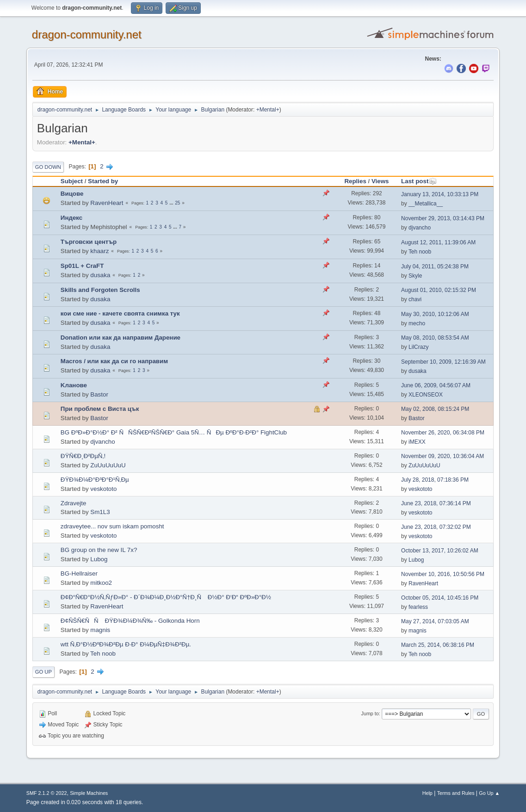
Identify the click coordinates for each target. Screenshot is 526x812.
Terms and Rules (456, 793)
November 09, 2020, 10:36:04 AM (442, 456)
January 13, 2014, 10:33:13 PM (440, 194)
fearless (418, 607)
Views (380, 181)
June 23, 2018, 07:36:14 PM (436, 503)
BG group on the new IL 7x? (99, 550)
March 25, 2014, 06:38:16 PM (438, 645)
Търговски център (89, 242)
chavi (415, 299)
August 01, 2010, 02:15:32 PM (439, 290)
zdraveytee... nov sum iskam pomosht (112, 526)
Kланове (74, 385)
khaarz (99, 251)
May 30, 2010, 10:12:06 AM (435, 314)
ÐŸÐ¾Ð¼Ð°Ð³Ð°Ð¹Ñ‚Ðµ (95, 480)
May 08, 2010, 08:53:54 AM (435, 338)
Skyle (415, 276)
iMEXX (417, 442)
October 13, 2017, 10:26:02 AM (440, 551)
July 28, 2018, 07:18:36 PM (435, 480)
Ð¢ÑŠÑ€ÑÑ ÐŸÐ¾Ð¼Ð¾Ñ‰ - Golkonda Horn (130, 621)
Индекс (71, 218)
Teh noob (420, 252)
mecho (417, 323)
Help (427, 793)
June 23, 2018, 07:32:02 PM (436, 527)
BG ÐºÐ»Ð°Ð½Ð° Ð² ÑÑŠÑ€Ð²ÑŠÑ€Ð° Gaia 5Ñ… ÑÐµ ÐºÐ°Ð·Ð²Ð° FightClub (174, 432)
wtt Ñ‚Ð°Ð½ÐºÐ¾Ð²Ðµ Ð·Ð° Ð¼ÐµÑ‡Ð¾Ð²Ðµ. (126, 644)
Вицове (72, 194)
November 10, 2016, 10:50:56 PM (443, 574)
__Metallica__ (426, 204)
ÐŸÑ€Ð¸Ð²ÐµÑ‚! (83, 456)
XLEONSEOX (426, 395)
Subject (72, 181)
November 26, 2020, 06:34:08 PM (443, 433)
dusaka (100, 275)
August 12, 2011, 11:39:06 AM (438, 242)
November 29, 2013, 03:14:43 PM (443, 218)
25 (177, 203)
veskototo (103, 489)
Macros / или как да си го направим (114, 361)
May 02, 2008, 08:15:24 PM (435, 409)
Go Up (43, 672)
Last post (419, 181)
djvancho (420, 228)
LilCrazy (418, 347)
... (172, 203)
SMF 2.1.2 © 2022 (47, 793)
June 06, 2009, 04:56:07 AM (436, 385)
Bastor (99, 394)
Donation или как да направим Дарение (121, 338)
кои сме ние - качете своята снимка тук (120, 313)
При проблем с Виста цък (100, 409)
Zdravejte (74, 503)
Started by (103, 181)
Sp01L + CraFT (82, 266)
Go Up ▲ (489, 793)
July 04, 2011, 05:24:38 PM (435, 267)
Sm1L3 (100, 512)
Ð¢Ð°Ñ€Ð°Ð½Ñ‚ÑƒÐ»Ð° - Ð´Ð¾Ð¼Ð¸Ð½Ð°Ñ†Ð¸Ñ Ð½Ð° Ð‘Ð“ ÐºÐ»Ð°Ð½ (166, 597)
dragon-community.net (87, 34)
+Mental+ (268, 110)
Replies (355, 181)
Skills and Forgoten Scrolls (100, 290)
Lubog (99, 559)
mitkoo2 (101, 583)
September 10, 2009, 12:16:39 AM (443, 362)
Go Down (48, 167)
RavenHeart (107, 203)
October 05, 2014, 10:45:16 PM (440, 598)
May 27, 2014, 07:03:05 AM (435, 621)
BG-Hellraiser (79, 573)
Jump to (370, 713)
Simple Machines (89, 793)
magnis (100, 630)
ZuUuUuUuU (108, 465)
